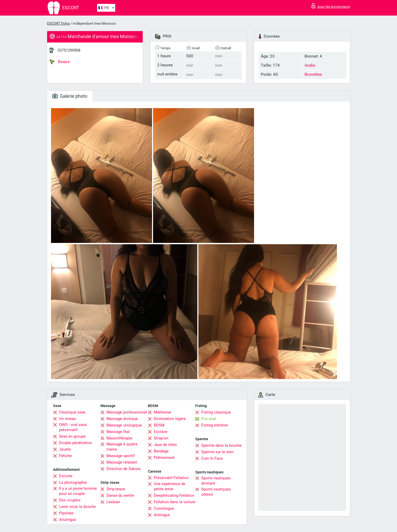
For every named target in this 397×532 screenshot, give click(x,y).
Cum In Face (212, 458)
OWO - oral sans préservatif (73, 427)
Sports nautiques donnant (216, 481)
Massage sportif (121, 456)
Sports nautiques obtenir (216, 492)
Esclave (161, 432)
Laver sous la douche (77, 507)
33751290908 (69, 50)
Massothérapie (119, 438)
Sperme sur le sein (217, 452)
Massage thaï (118, 432)
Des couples (70, 500)
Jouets (65, 449)
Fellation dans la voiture (175, 502)
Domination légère (170, 419)
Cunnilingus (164, 508)
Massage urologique (124, 425)
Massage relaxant (122, 462)
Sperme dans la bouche (221, 445)
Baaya (60, 62)
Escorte (66, 476)
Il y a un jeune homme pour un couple (78, 491)
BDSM (159, 425)
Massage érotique (122, 419)
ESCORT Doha (58, 23)
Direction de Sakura (123, 469)
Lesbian (113, 502)
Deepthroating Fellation (174, 495)
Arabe (310, 65)
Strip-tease (116, 489)
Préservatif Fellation (171, 478)
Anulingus (68, 520)
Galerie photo (70, 96)
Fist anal (209, 419)
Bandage (161, 451)
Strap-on (161, 438)
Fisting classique (216, 412)
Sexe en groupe (72, 436)
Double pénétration (75, 443)
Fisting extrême (215, 425)
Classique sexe (72, 412)
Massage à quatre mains (122, 447)
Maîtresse (163, 412)
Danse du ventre (120, 495)
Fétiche (65, 456)
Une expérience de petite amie (170, 486)
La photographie (73, 482)
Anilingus (162, 515)
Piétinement (164, 458)
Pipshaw (66, 513)
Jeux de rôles (165, 445)
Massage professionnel (127, 412)
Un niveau (67, 419)
